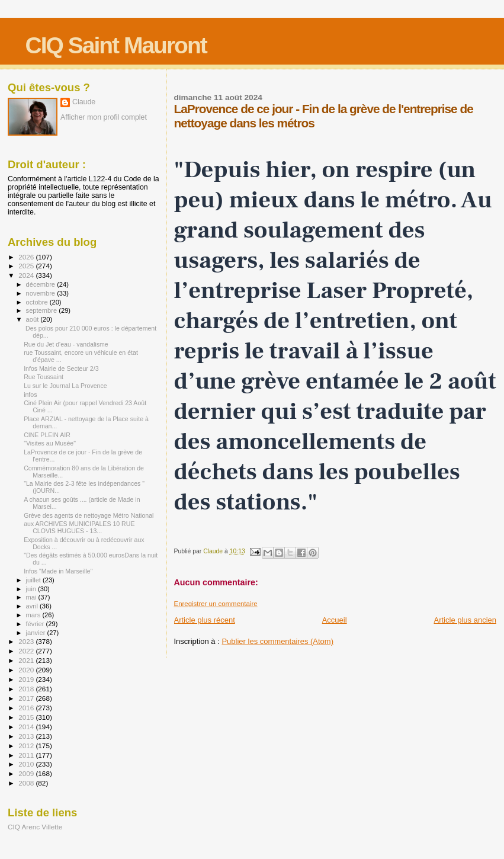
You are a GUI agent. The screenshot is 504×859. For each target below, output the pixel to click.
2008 (27, 783)
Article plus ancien (466, 620)
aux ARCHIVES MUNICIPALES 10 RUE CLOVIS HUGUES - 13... (79, 527)
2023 (27, 641)
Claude (84, 102)
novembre (42, 293)
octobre (38, 302)
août (33, 319)
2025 (27, 266)
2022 (27, 651)
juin (32, 589)
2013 (27, 736)
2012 (27, 746)
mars (34, 615)
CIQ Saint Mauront (116, 45)
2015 (27, 717)
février (36, 624)
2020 (27, 670)
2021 (27, 660)
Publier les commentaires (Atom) (277, 641)
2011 (27, 755)
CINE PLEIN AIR (47, 435)
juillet (34, 580)
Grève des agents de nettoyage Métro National (89, 515)
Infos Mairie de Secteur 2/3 (61, 368)
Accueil (335, 620)
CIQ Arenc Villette (35, 827)
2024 (27, 275)
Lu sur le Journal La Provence (65, 386)
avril (33, 606)
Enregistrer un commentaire (216, 604)
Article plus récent (205, 620)
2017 (27, 698)
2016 (27, 708)
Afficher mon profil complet (104, 117)
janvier (37, 633)
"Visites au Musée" (50, 443)
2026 (27, 257)
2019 (27, 679)
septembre (43, 310)
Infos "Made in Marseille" (58, 571)
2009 (27, 773)
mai (32, 597)
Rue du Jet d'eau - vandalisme (66, 344)
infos (30, 395)
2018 (27, 689)
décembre (42, 284)
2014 (27, 727)
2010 (27, 764)
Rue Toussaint (44, 377)
